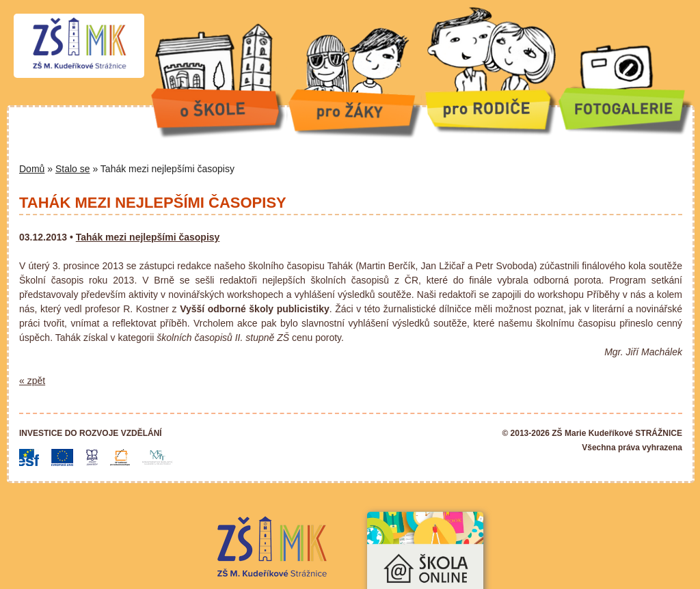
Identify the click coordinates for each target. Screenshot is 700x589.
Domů (32, 169)
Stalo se (73, 169)
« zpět (32, 381)
